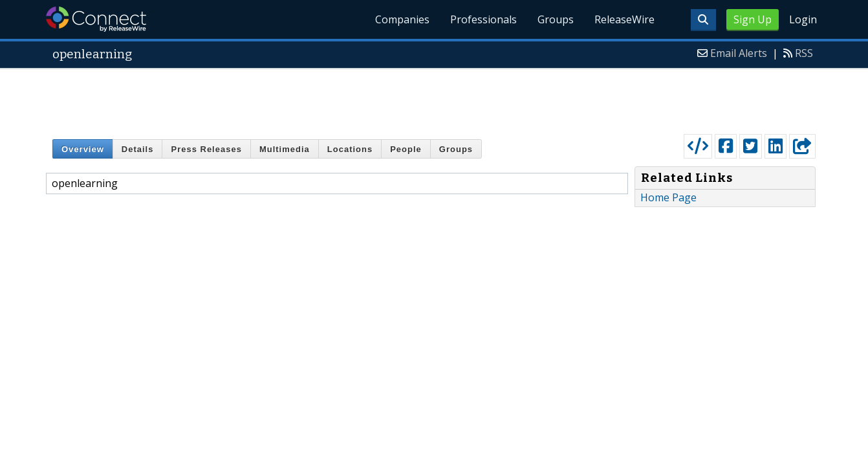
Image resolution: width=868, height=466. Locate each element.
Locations (350, 149)
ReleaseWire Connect (96, 19)
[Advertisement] (434, 98)
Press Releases (206, 149)
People (406, 149)
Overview (83, 149)
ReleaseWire (624, 19)
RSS (804, 53)
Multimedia (285, 149)
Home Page (668, 197)
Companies (402, 19)
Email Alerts (739, 53)
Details (138, 149)
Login (803, 19)
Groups (556, 19)
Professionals (483, 19)
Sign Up (753, 19)
